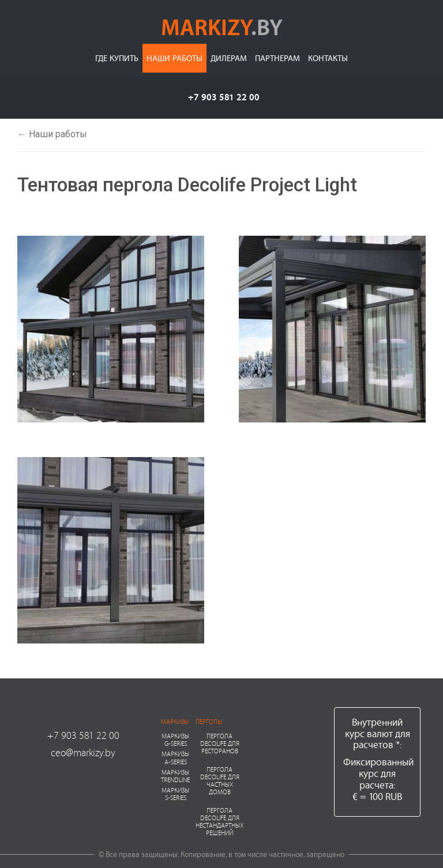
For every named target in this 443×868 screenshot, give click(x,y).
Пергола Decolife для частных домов (220, 781)
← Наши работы (52, 134)
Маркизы (175, 721)
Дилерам (229, 58)
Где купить (117, 58)
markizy (222, 27)
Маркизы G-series (175, 739)
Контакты (328, 58)
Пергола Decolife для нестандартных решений (219, 822)
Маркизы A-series (175, 757)
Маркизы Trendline (175, 776)
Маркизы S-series (175, 794)
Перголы (209, 721)
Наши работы (174, 58)
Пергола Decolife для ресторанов (220, 743)
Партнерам (277, 58)
